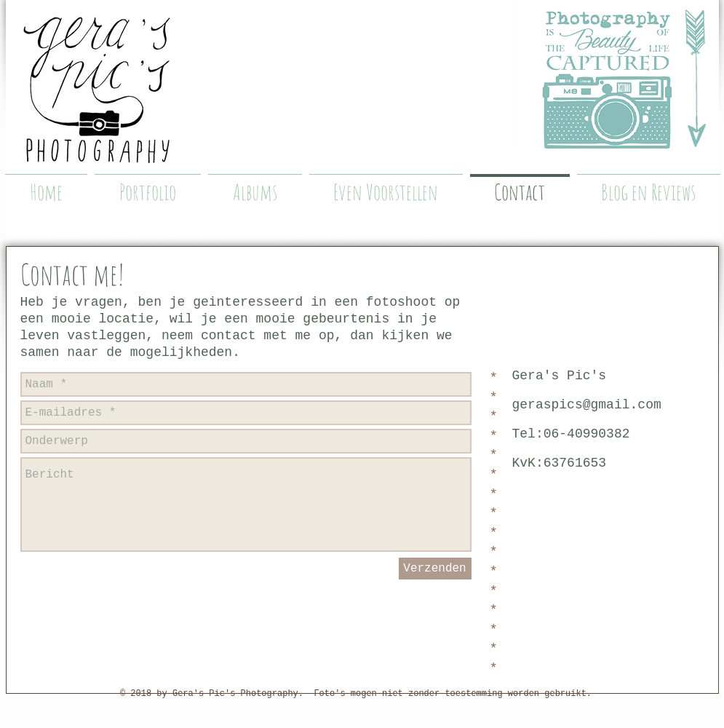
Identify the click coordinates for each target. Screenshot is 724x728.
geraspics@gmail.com (587, 405)
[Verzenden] (435, 569)
